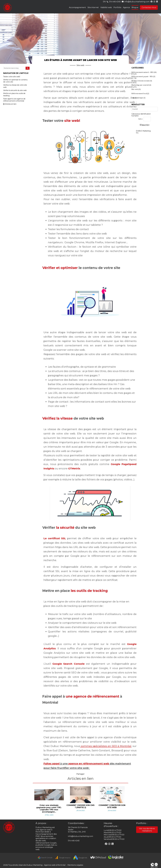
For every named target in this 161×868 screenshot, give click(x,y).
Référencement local (140, 93)
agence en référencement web (89, 764)
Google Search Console (68, 664)
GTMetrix (74, 469)
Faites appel (52, 764)
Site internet (93, 7)
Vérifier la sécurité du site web (15, 90)
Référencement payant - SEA (143, 76)
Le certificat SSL (55, 538)
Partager (80, 774)
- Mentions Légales (74, 865)
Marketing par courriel (141, 85)
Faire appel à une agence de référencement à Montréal (14, 100)
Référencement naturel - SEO (144, 72)
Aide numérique (138, 98)
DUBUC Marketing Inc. (143, 132)
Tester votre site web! (12, 77)
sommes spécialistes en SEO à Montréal (106, 746)
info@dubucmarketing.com (137, 2)
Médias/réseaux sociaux (142, 81)
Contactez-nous (149, 7)
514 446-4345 (115, 2)
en (104, 2)
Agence (126, 7)
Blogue (135, 7)
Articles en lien (10, 104)
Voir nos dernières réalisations (147, 830)
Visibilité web (106, 7)
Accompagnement (77, 7)
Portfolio (117, 7)
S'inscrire (145, 125)
